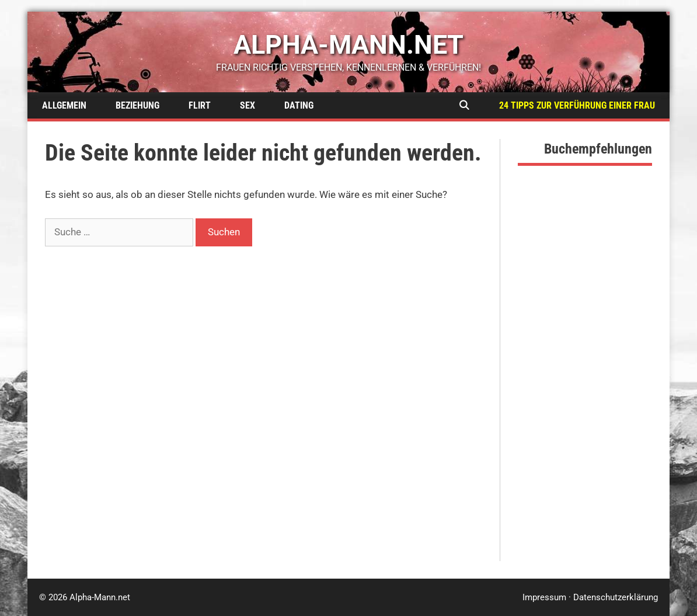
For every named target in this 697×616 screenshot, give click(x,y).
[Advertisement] (585, 386)
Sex (248, 105)
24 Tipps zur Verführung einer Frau (577, 105)
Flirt (200, 105)
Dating (299, 105)
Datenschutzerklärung (616, 597)
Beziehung (137, 105)
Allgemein (64, 105)
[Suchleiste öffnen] (464, 105)
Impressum (544, 597)
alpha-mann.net (348, 45)
